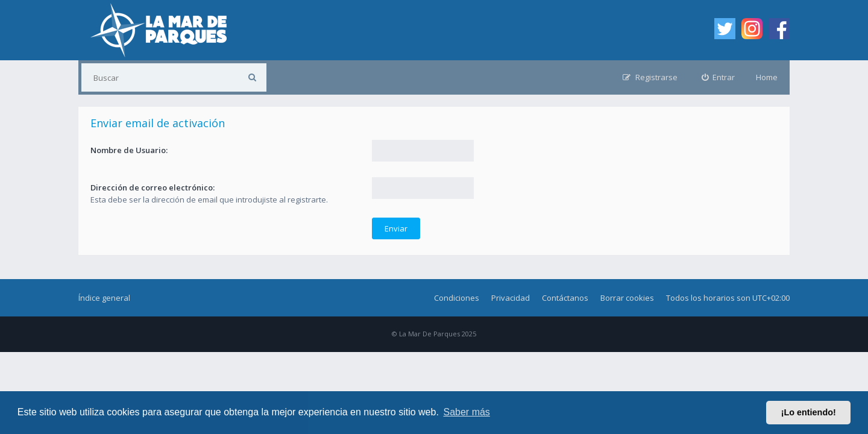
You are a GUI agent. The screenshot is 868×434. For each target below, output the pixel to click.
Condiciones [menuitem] (457, 298)
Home (767, 77)
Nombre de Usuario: (129, 150)
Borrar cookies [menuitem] (627, 298)
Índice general (104, 298)
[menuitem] (719, 77)
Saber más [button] (467, 412)
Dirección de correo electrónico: (153, 187)
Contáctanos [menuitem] (565, 298)
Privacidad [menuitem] (511, 298)
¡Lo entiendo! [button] (809, 412)
